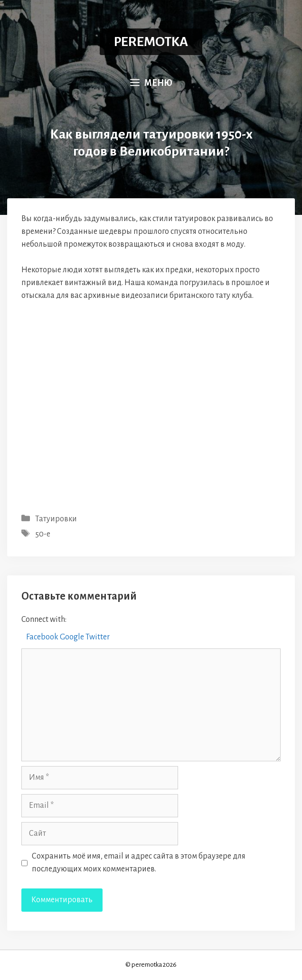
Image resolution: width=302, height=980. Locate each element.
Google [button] (73, 637)
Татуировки (56, 519)
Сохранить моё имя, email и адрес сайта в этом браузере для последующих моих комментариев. (139, 863)
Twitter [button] (98, 637)
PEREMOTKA (151, 42)
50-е (43, 534)
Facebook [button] (43, 637)
